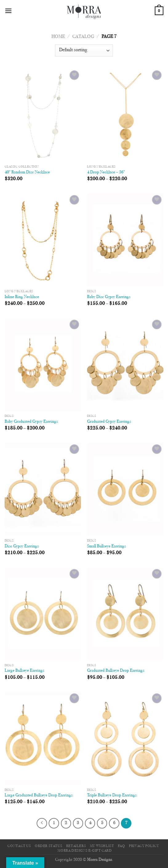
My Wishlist (102, 846)
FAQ (122, 846)
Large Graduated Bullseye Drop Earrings (39, 795)
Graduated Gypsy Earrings (109, 422)
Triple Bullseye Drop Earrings (112, 795)
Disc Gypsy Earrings (22, 546)
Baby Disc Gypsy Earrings (109, 297)
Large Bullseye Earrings (24, 671)
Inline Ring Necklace (22, 297)
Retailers (76, 846)
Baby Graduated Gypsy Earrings (31, 422)
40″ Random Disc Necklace (27, 172)
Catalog (83, 37)
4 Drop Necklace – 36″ (106, 172)
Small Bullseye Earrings (106, 546)
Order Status (48, 846)
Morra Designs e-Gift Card (85, 851)
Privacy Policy (144, 846)
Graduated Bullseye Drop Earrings (116, 671)
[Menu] (8, 11)
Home (58, 37)
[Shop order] (84, 50)
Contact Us (19, 846)
